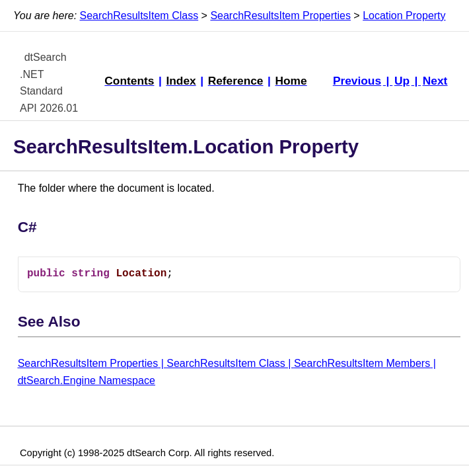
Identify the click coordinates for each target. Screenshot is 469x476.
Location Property (404, 16)
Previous (357, 81)
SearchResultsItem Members (362, 363)
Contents (129, 81)
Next (435, 81)
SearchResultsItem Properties (280, 16)
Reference (236, 81)
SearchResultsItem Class (139, 16)
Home (291, 81)
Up (402, 81)
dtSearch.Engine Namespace (87, 380)
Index (181, 81)
